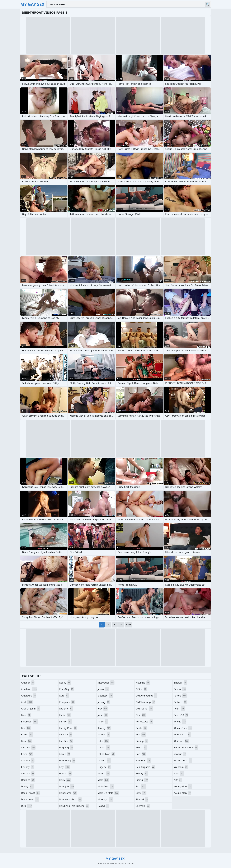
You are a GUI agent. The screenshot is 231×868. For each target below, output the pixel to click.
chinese (28, 760)
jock (103, 709)
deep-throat (31, 793)
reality (142, 773)
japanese (105, 696)
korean (104, 735)
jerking (104, 702)
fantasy (66, 735)
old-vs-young (146, 702)
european (67, 702)
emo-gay (67, 689)
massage (105, 799)
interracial (106, 683)
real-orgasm (145, 767)
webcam (181, 767)
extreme (66, 709)
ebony (65, 683)
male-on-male (108, 793)
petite (141, 728)
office (141, 689)
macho (104, 773)
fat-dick (66, 741)
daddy (27, 786)
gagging (66, 748)
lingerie (104, 767)
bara (26, 715)
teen (179, 709)
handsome (68, 793)
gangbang (67, 760)
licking (104, 760)
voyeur (180, 754)
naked (103, 806)
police (141, 748)
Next (129, 624)
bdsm (27, 735)
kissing (104, 728)
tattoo (180, 696)
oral (141, 715)
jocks (103, 715)
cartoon (28, 748)
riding (142, 780)
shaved (142, 799)
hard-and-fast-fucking (74, 806)
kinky (103, 722)
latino (104, 748)
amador (28, 683)
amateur (29, 689)
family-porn (68, 728)
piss (141, 735)
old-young (144, 709)
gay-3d (66, 773)
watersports (183, 760)
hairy (65, 780)
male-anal (106, 786)
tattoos (180, 702)
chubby (28, 767)
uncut (180, 722)
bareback (29, 722)
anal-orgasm (31, 709)
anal (27, 702)
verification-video (186, 748)
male (103, 780)
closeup (28, 773)
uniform (181, 741)
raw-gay (143, 760)
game (65, 754)
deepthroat (30, 799)
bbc (26, 728)
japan (103, 689)
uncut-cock (183, 728)
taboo (180, 689)
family (66, 722)
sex (141, 786)
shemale (143, 806)
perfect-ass (144, 722)
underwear (182, 735)
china (27, 754)
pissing (142, 741)
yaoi (179, 773)
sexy (141, 793)
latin (103, 741)
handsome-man (70, 799)
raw (141, 754)
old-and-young (147, 696)
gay (65, 767)
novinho (143, 683)
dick (27, 806)
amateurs (29, 696)
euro (64, 696)
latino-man (106, 754)
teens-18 (181, 715)
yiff (178, 780)
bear (26, 741)
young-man (183, 786)
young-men (183, 793)
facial (65, 715)
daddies (28, 780)
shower (180, 683)
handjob (67, 786)
